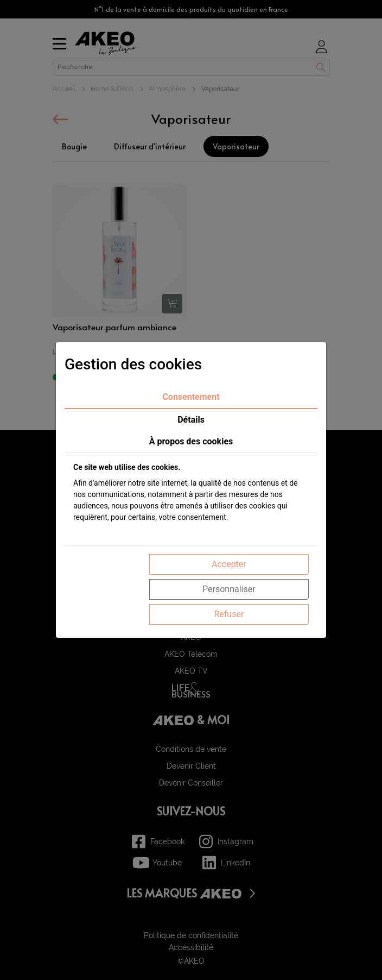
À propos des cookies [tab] (191, 441)
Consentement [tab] (191, 397)
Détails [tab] (191, 420)
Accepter (229, 564)
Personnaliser (229, 589)
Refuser (229, 614)
